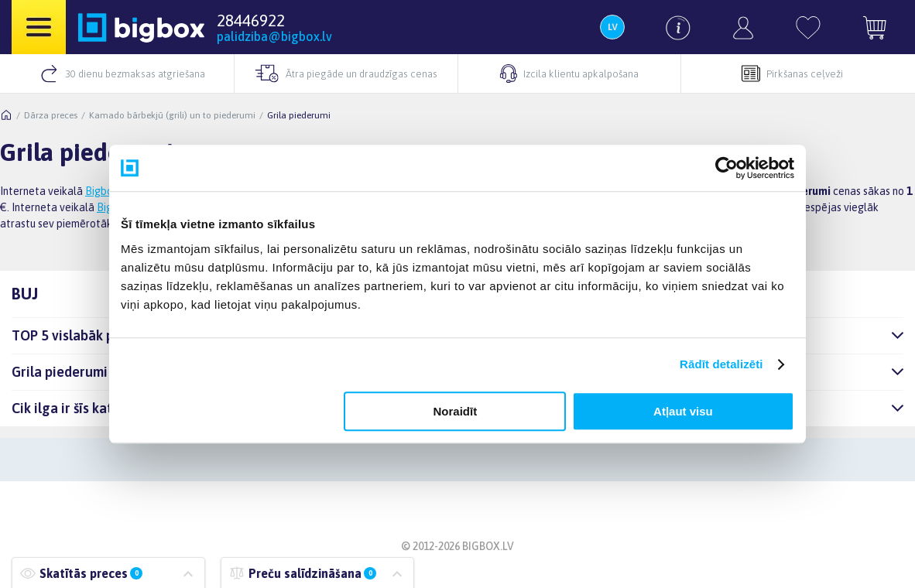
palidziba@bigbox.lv (274, 36)
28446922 (251, 20)
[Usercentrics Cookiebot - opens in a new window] (727, 168)
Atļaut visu (683, 411)
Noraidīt (456, 411)
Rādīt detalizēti (721, 364)
